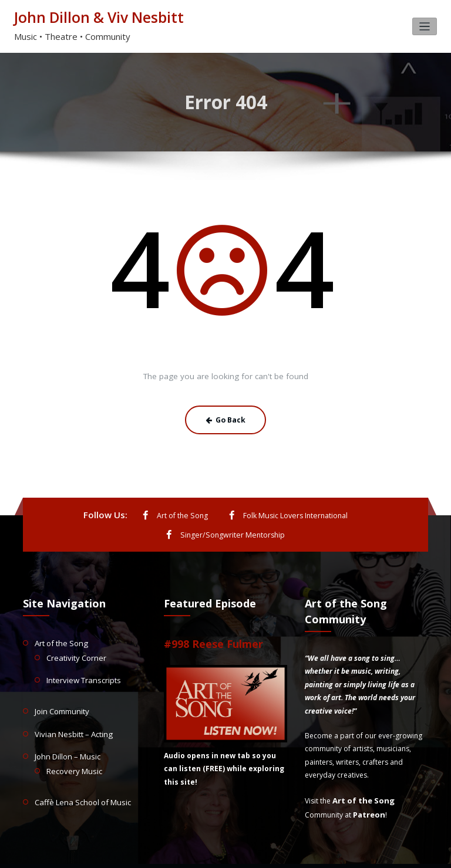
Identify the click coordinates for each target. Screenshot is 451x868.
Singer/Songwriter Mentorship (365, 512)
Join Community (61, 683)
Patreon (368, 790)
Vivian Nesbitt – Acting (71, 705)
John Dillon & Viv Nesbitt (93, 17)
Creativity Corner (75, 632)
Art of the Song (121, 512)
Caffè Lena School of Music (79, 769)
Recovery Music (72, 739)
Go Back (226, 417)
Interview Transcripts (81, 653)
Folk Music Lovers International (231, 512)
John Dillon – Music (65, 726)
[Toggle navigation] (425, 26)
